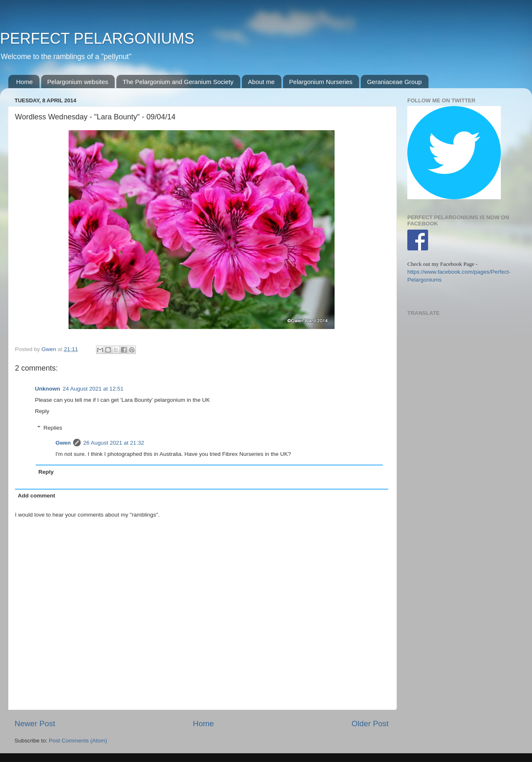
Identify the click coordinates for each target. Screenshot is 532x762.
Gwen (63, 443)
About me (261, 82)
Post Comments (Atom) (78, 741)
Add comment (37, 496)
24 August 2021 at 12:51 (93, 389)
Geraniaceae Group (394, 82)
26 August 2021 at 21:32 (113, 443)
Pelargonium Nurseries (321, 82)
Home (25, 82)
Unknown (48, 389)
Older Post (370, 724)
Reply (42, 411)
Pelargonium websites (78, 82)
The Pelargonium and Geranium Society (178, 82)
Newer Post (35, 724)
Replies (53, 428)
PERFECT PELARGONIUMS (97, 38)
